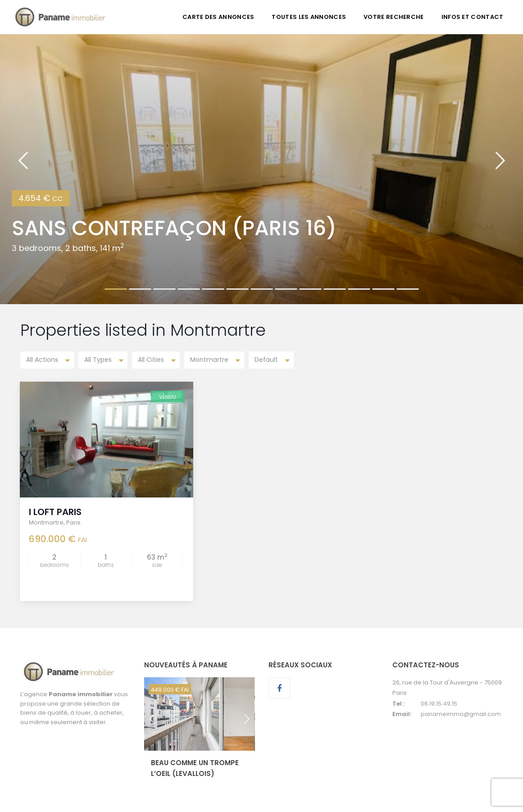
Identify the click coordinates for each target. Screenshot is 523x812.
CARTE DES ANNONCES (218, 17)
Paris (74, 522)
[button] (23, 169)
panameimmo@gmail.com (461, 713)
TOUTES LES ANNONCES (309, 17)
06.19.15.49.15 (439, 703)
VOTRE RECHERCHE (394, 17)
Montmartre (47, 522)
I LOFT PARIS (56, 511)
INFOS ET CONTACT (473, 17)
